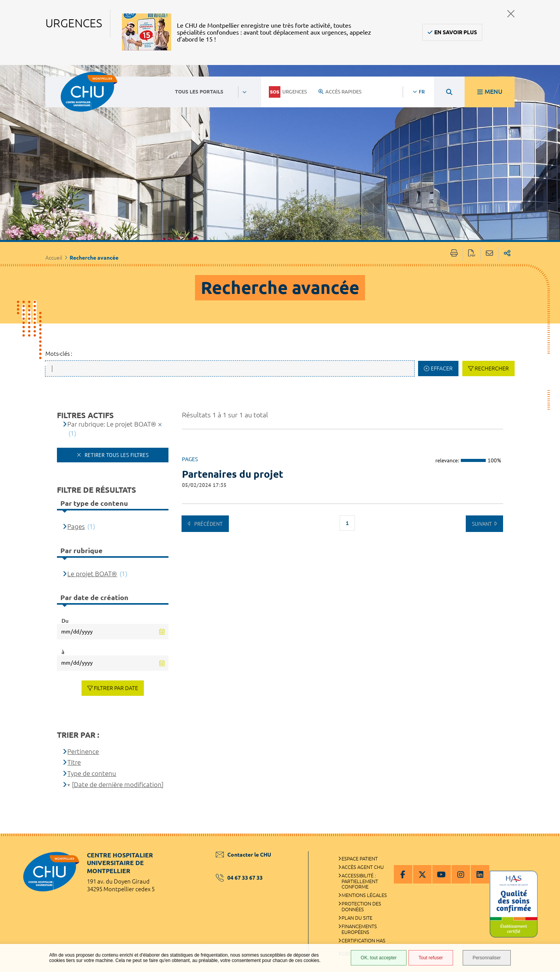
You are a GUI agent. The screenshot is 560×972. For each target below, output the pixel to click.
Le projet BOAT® (92, 574)
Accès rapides (340, 92)
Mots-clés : (59, 354)
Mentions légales (364, 895)
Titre (74, 762)
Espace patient (360, 859)
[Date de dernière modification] (118, 784)
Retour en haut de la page (547, 849)
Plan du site (357, 918)
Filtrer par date (116, 688)
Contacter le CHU (243, 855)
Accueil (54, 258)
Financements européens (359, 929)
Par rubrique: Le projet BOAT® (112, 424)
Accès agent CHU (363, 867)
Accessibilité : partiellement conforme (360, 881)
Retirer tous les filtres (116, 455)
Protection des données (361, 906)
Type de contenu (92, 773)
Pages (76, 526)
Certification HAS (363, 940)
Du (65, 621)
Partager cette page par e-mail (489, 254)
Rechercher (492, 368)
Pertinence (83, 751)
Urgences (288, 92)
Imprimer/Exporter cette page (454, 254)
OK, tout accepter (379, 958)
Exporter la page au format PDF (472, 254)
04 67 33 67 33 (239, 878)
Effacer (442, 368)
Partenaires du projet (233, 474)
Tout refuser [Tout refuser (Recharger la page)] (431, 958)
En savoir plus (456, 32)
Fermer (511, 14)
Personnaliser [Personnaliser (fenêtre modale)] (487, 958)
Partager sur (507, 254)
